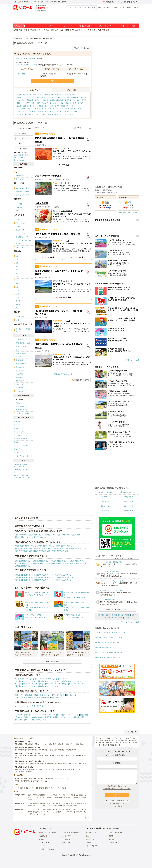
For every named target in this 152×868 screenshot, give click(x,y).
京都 (80, 30)
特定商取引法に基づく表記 (47, 849)
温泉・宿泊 (55, 697)
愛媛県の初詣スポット (78, 563)
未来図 (111, 836)
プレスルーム (66, 839)
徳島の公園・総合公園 (79, 756)
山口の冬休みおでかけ (60, 548)
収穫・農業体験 (34, 697)
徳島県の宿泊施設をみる (63, 374)
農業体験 (30, 100)
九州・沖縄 (101, 30)
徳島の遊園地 (19, 744)
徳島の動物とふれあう (46, 750)
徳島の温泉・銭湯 (20, 769)
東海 (53, 30)
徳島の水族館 (83, 764)
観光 (80, 109)
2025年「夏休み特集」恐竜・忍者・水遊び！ (22, 465)
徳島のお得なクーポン (22, 756)
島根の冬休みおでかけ (64, 546)
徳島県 (107, 618)
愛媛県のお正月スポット (44, 580)
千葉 (44, 30)
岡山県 (121, 615)
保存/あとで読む (109, 2)
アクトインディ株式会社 (110, 829)
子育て (122, 26)
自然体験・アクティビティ (56, 114)
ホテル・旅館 (60, 106)
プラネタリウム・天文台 (26, 111)
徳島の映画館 (47, 764)
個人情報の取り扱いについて (117, 786)
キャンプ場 (41, 97)
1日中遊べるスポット (132, 8)
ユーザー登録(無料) (124, 2)
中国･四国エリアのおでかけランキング (30, 679)
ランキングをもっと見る (130, 622)
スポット (19, 26)
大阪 (77, 30)
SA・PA (74, 111)
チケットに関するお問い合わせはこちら (117, 801)
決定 (52, 81)
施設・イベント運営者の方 (47, 833)
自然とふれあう (21, 697)
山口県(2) (34, 65)
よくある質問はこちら (117, 803)
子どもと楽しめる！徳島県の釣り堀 (109, 652)
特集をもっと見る (133, 360)
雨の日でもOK (108, 8)
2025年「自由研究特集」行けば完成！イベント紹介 (23, 477)
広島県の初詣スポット (78, 561)
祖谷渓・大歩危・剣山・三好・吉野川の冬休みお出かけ (59, 535)
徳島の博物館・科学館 (60, 764)
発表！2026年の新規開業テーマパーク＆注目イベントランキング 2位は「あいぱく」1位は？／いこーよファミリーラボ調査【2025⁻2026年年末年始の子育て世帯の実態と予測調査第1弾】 (57, 797)
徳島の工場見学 (20, 750)
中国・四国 (92, 30)
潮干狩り (38, 100)
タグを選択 (23, 148)
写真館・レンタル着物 (36, 114)
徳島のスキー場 (32, 769)
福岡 (107, 30)
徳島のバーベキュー (41, 744)
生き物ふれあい (19, 428)
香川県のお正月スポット (24, 580)
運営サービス (90, 839)
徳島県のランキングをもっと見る (117, 610)
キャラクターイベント (21, 456)
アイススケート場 (23, 109)
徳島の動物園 (29, 744)
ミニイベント (18, 453)
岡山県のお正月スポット (64, 575)
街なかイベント (19, 449)
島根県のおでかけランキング (26, 681)
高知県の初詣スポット (24, 566)
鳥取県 (108, 615)
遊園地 (29, 95)
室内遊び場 (21, 95)
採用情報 (89, 843)
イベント (30, 26)
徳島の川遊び (19, 758)
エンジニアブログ (92, 846)
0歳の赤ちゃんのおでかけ (106, 492)
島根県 (114, 615)
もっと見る (86, 818)
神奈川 (39, 30)
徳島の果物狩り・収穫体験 (23, 772)
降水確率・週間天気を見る (129, 212)
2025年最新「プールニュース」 (23, 471)
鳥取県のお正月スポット (24, 575)
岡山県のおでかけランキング (49, 681)
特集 (133, 26)
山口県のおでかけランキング (26, 684)
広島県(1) (19, 65)
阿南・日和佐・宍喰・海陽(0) (76, 74)
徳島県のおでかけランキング (49, 684)
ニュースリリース (45, 843)
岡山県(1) (27, 65)
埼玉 (47, 30)
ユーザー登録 (19, 788)
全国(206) (19, 58)
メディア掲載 (66, 843)
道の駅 (74, 109)
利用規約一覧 (43, 836)
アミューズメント (51, 111)
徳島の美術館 (73, 764)
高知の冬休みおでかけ (60, 551)
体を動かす (46, 697)
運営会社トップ (91, 833)
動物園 (47, 95)
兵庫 (84, 30)
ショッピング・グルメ (21, 432)
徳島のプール (70, 744)
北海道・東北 (18, 30)
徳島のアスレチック (64, 756)
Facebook (42, 846)
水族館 (72, 95)
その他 (71, 114)
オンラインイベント (49, 26)
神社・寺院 (36, 103)
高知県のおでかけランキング (49, 686)
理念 (87, 836)
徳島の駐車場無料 (50, 756)
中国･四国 (100, 615)
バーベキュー (51, 97)
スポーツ (17, 425)
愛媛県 (120, 618)
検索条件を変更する (81, 380)
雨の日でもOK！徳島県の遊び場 (107, 643)
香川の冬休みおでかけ (24, 551)
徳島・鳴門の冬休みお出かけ (26, 535)
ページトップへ (132, 732)
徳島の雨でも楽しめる (22, 764)
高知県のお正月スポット (64, 580)
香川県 (114, 618)
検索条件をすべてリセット (82, 48)
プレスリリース (114, 843)
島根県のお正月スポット (44, 575)
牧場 (66, 95)
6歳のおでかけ (106, 506)
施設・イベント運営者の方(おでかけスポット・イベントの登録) (46, 788)
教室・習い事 (65, 109)
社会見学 (60, 100)
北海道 (25, 30)
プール (32, 106)
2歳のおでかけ (106, 497)
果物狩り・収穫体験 (79, 97)
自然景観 (66, 97)
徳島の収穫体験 (59, 750)
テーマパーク (38, 95)
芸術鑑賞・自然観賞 (21, 439)
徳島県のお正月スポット (64, 577)
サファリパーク (57, 95)
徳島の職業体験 (71, 750)
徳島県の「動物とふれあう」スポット (109, 638)
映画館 (81, 103)
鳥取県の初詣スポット (24, 561)
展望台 (84, 100)
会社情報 (112, 839)
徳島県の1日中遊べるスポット (107, 647)
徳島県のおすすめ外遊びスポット (108, 657)
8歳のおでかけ (106, 511)
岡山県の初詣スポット (60, 561)
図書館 (26, 106)
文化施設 (26, 103)
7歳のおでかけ (128, 506)
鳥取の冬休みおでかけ (46, 546)
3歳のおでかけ (128, 497)
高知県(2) (62, 65)
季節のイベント (19, 442)
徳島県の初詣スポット (42, 563)
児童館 (19, 106)
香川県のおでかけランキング (72, 684)
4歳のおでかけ (106, 501)
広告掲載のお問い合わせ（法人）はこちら (117, 789)
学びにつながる (59, 695)
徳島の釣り (52, 744)
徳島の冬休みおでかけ (78, 548)
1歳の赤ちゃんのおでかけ (128, 492)
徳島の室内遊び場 (36, 764)
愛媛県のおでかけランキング (26, 686)
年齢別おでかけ (84, 26)
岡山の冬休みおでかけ (24, 548)
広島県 (127, 615)
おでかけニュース (105, 26)
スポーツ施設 (58, 103)
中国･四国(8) (30, 58)
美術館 (19, 103)
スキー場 (70, 106)
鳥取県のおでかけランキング (57, 679)
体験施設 (76, 100)
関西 (73, 30)
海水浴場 (40, 106)
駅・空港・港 (21, 114)
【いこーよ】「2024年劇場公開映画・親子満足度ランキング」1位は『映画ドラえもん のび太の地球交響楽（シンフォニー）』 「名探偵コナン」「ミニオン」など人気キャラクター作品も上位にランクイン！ (57, 812)
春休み (100, 8)
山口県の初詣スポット (24, 563)
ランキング (68, 26)
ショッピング (53, 109)
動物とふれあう (119, 8)
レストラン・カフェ (39, 109)
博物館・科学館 (49, 100)
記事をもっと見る (52, 661)
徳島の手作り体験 (32, 750)
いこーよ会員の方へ (117, 806)
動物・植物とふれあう (43, 695)
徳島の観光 (79, 744)
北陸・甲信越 (65, 30)
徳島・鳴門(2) (22, 74)
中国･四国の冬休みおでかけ (26, 546)
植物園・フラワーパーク (26, 97)
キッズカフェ (65, 111)
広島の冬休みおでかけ (42, 548)
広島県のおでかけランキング (72, 681)
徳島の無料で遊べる (37, 756)
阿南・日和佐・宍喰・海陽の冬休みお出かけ (32, 537)
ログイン (135, 2)
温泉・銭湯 (49, 106)
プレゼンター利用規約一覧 (71, 833)
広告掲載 (42, 839)
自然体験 (17, 422)
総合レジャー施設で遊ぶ (24, 695)
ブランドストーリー (115, 833)
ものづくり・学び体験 (21, 446)
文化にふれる (71, 695)
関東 (31, 30)
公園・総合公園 (71, 103)
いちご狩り (21, 100)
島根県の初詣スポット (42, 561)
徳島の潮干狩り (61, 769)
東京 (35, 30)
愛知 (56, 30)
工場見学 (68, 100)
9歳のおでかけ (128, 511)
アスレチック (46, 103)
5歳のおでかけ (128, 501)
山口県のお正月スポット (44, 577)
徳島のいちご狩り (73, 769)
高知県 (127, 618)
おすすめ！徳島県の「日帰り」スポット (110, 633)
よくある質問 (66, 836)
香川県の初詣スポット (60, 563)
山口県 (134, 615)
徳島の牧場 (61, 744)
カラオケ (40, 111)
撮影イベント (18, 435)
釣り (60, 97)
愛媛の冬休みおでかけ (42, 551)
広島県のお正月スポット (24, 577)
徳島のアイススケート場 (47, 769)
